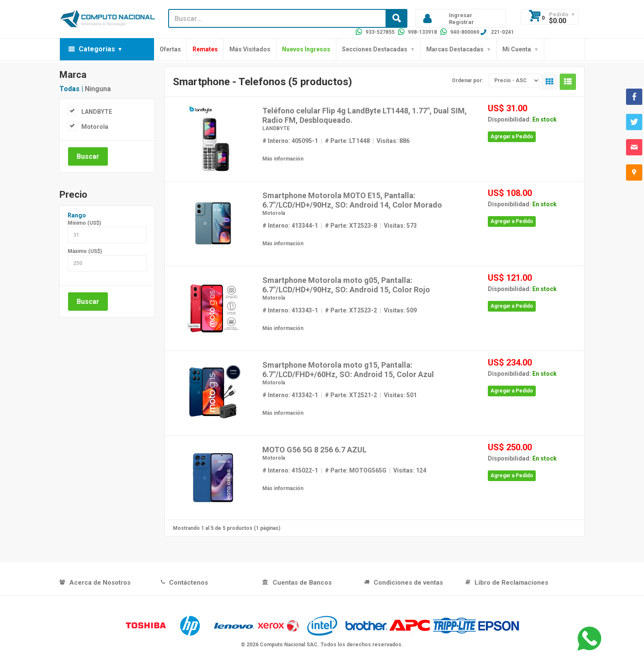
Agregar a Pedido (512, 137)
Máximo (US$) (85, 251)
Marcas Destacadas (455, 49)
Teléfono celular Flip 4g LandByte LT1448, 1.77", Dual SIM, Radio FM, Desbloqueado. (365, 115)
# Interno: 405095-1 (290, 141)
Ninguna (98, 89)
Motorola (95, 127)
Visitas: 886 (393, 141)
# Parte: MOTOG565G (356, 470)
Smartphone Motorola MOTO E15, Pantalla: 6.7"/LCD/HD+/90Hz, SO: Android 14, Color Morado (352, 200)
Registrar (461, 22)
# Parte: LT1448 (347, 141)
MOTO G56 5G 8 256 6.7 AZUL (315, 450)
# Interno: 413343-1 (290, 310)
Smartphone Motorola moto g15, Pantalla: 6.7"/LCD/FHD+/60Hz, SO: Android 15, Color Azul (348, 370)
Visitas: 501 (400, 395)
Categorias (97, 49)
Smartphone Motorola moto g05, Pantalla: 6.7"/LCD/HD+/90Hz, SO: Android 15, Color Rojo (346, 285)
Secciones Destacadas (375, 49)
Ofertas (170, 49)
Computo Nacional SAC (289, 645)
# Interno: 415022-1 (290, 470)
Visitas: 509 (400, 310)
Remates (205, 49)
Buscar (88, 156)
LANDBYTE (97, 112)
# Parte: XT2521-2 (351, 395)
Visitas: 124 (410, 470)
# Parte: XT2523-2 (351, 310)
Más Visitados (250, 49)
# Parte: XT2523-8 (351, 226)
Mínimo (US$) (84, 223)
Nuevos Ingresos (306, 49)
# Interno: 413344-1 (290, 226)
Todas (70, 89)
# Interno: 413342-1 (290, 395)
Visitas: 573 (400, 226)
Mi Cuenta (517, 49)
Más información (283, 159)
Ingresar (461, 15)
